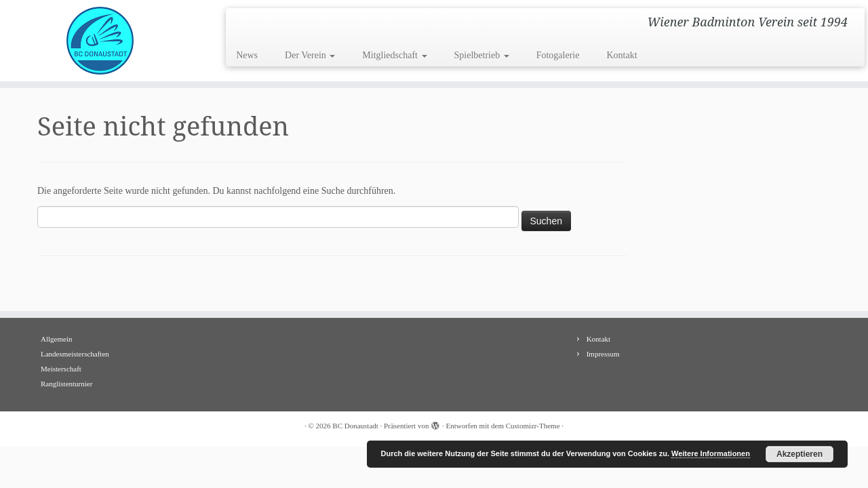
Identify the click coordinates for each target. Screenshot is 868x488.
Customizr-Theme (533, 426)
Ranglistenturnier (66, 384)
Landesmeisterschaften (75, 354)
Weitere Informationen (711, 453)
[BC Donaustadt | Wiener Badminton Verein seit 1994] (100, 41)
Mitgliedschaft (394, 55)
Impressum (603, 354)
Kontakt (622, 55)
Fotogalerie (558, 55)
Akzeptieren (800, 454)
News (247, 55)
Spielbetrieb (482, 55)
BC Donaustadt (355, 426)
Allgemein (56, 339)
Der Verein (310, 55)
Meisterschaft (61, 369)
